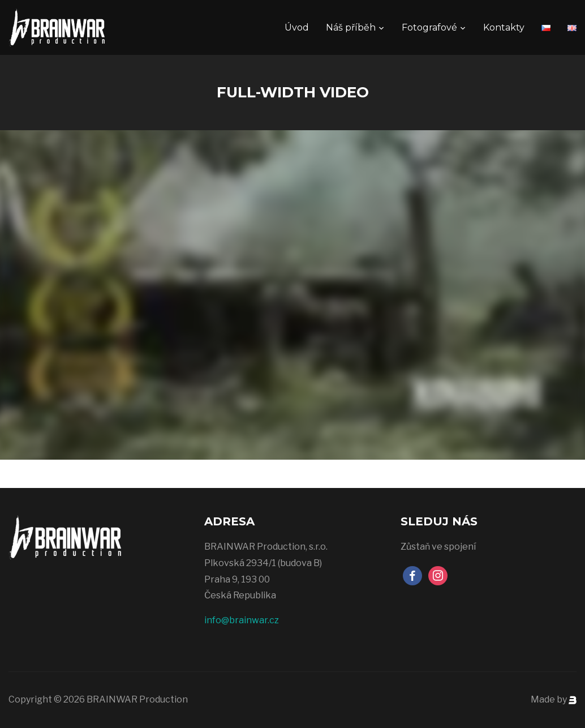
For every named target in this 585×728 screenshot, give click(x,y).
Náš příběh (351, 27)
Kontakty (504, 27)
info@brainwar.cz (242, 620)
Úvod (297, 27)
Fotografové (429, 27)
